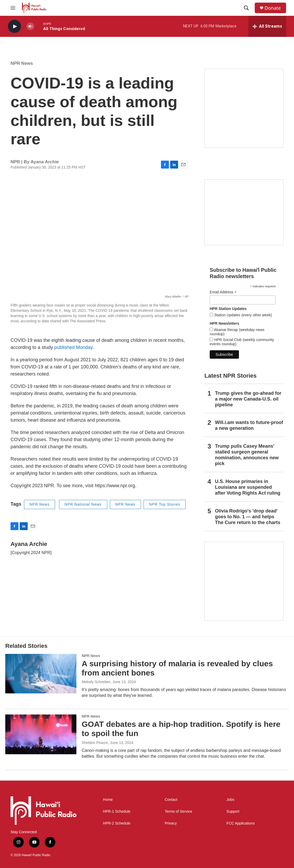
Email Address (223, 292)
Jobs (231, 800)
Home (108, 800)
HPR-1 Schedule (117, 812)
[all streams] (267, 26)
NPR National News (83, 504)
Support (233, 812)
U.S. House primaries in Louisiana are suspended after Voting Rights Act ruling (248, 487)
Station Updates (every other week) (242, 315)
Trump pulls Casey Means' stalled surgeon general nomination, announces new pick (247, 455)
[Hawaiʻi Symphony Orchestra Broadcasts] (244, 108)
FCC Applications (241, 823)
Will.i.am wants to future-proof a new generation (249, 425)
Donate (273, 8)
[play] (14, 26)
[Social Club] (244, 212)
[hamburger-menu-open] (13, 8)
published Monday (73, 347)
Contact (171, 800)
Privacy (171, 823)
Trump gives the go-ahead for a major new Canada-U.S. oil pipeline (248, 399)
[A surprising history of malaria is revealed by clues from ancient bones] (41, 674)
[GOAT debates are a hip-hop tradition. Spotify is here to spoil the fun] (41, 734)
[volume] (30, 26)
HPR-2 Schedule (117, 823)
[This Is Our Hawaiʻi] (244, 581)
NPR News (22, 63)
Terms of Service (178, 812)
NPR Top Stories (165, 504)
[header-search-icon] (246, 8)
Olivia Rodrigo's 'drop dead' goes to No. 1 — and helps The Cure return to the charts (248, 517)
